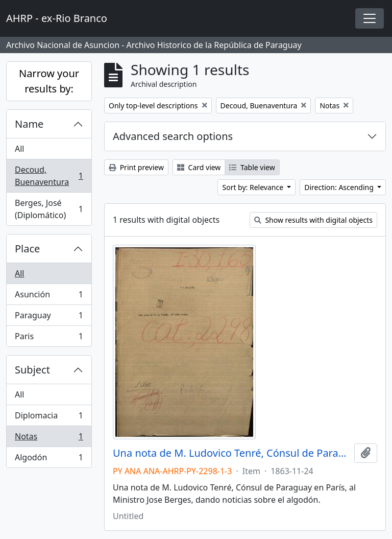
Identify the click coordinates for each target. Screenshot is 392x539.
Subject (32, 370)
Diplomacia (49, 418)
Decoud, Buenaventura (49, 176)
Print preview (136, 167)
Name (29, 124)
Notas (49, 439)
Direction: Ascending (340, 187)
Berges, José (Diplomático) (49, 209)
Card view (199, 167)
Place (27, 249)
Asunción (49, 297)
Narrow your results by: (49, 81)
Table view (252, 167)
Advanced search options (173, 136)
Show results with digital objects (313, 220)
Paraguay (49, 318)
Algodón (49, 459)
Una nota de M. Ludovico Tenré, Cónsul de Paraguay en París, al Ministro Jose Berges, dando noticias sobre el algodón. (231, 453)
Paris (49, 338)
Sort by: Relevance (253, 187)
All (19, 149)
